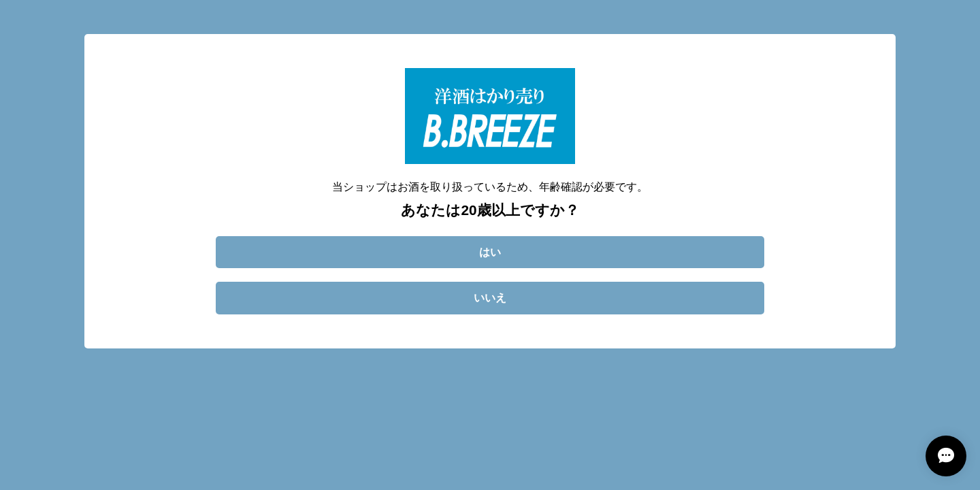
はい (490, 252)
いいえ (490, 298)
